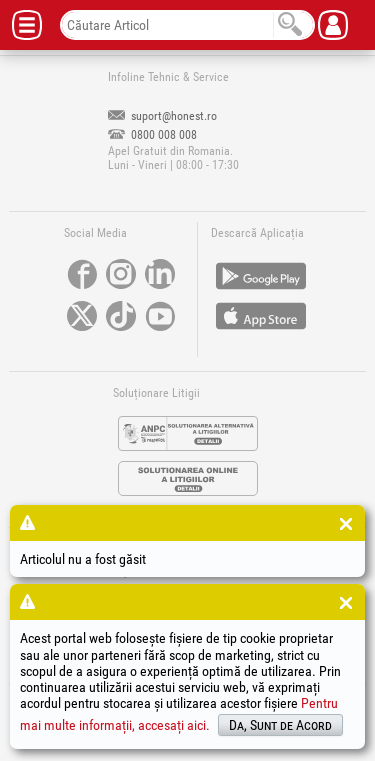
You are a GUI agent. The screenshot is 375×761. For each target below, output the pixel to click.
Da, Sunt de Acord (280, 725)
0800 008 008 (152, 135)
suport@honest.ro (162, 116)
